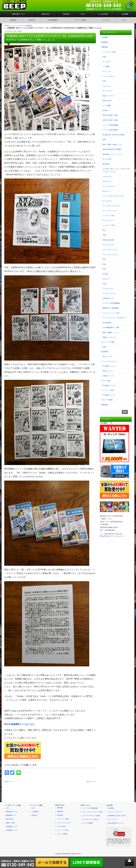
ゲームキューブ (108, 220)
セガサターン (108, 182)
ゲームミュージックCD (111, 313)
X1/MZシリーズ (108, 376)
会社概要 (125, 14)
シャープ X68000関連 (111, 125)
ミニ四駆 (106, 67)
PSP (104, 269)
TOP (7, 808)
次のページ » (91, 781)
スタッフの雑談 (107, 400)
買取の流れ (46, 14)
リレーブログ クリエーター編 (92, 812)
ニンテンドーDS (109, 225)
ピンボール (106, 20)
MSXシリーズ (108, 371)
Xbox (105, 284)
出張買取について (12, 830)
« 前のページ (9, 781)
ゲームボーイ (108, 201)
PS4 (104, 264)
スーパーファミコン (110, 211)
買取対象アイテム (18, 14)
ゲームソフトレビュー (109, 361)
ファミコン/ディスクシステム (113, 196)
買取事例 (105, 47)
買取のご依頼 (10, 823)
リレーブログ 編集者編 (90, 808)
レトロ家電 (107, 106)
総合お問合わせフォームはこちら (112, 536)
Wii (104, 230)
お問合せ (34, 815)
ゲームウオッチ (108, 245)
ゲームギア (107, 62)
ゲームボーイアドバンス (112, 206)
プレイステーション (110, 250)
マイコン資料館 (88, 823)
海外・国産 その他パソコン (113, 145)
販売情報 (105, 352)
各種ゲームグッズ (109, 337)
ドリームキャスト (109, 186)
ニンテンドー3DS (109, 52)
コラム (124, 20)
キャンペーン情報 (108, 342)
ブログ (83, 14)
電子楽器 (106, 164)
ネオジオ (106, 279)
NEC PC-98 (107, 101)
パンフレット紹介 (108, 390)
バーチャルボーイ (109, 76)
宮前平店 (32, 20)
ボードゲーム (108, 91)
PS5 (104, 81)
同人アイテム (108, 357)
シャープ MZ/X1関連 (110, 130)
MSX (105, 140)
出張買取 (105, 37)
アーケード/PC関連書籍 (111, 303)
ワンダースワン (108, 289)
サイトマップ (112, 819)
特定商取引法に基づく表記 (117, 816)
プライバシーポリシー (115, 812)
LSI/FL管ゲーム (108, 298)
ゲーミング (107, 71)
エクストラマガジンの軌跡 (91, 816)
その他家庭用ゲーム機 (111, 328)
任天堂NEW (107, 323)
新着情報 (105, 405)
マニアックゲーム (109, 293)
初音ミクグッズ (108, 96)
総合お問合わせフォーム (116, 823)
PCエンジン (107, 191)
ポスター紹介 (106, 381)
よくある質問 (103, 14)
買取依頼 (66, 14)
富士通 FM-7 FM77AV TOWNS (114, 135)
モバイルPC (107, 159)
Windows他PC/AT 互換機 (112, 149)
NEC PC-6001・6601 (110, 120)
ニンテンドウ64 (108, 216)
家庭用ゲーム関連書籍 (111, 308)
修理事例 (105, 42)
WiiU (104, 235)
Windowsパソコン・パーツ (112, 154)
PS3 (104, 259)
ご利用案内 (35, 812)
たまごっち (107, 86)
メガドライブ (108, 177)
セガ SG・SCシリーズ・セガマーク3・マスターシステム (117, 170)
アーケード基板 (80, 20)
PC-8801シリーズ (109, 366)
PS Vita (105, 274)
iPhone (105, 110)
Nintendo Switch (109, 240)
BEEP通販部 (53, 20)
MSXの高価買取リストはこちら (19, 724)
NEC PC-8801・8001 (110, 115)
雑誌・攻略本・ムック (111, 332)
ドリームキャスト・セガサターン (115, 318)
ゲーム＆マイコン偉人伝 (91, 819)
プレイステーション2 (110, 255)
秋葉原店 (13, 20)
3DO (104, 57)
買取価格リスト (11, 815)
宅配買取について (12, 826)
